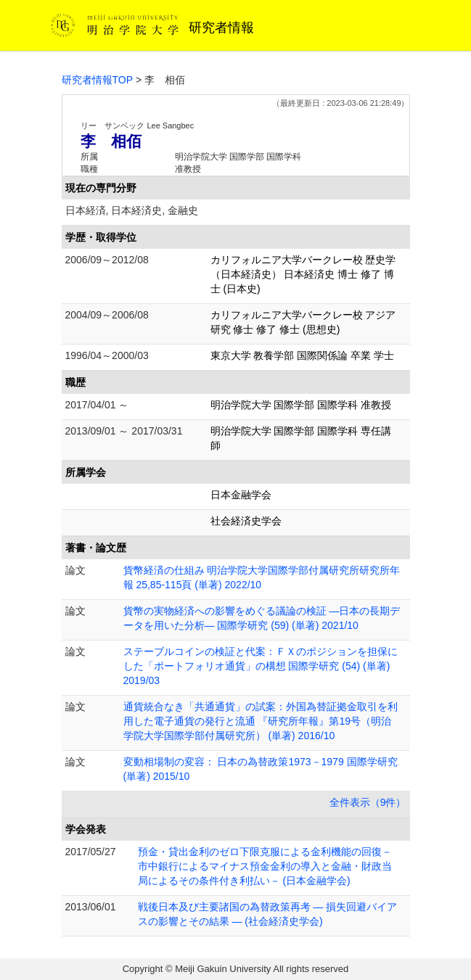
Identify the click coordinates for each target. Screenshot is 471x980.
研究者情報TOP (98, 80)
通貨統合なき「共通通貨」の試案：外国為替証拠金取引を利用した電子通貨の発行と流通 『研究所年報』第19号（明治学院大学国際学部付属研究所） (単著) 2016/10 (261, 721)
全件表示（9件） (368, 802)
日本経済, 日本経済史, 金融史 (132, 210)
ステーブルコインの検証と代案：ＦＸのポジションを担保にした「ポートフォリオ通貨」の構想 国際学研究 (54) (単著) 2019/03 (261, 666)
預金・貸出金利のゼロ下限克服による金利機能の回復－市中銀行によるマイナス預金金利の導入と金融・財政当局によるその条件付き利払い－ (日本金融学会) (265, 866)
